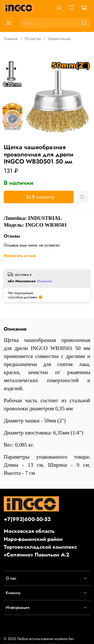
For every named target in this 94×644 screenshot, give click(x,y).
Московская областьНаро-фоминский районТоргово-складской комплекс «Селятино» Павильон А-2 (40, 543)
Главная (11, 39)
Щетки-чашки (59, 39)
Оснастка (33, 39)
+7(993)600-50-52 (27, 519)
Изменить (45, 281)
